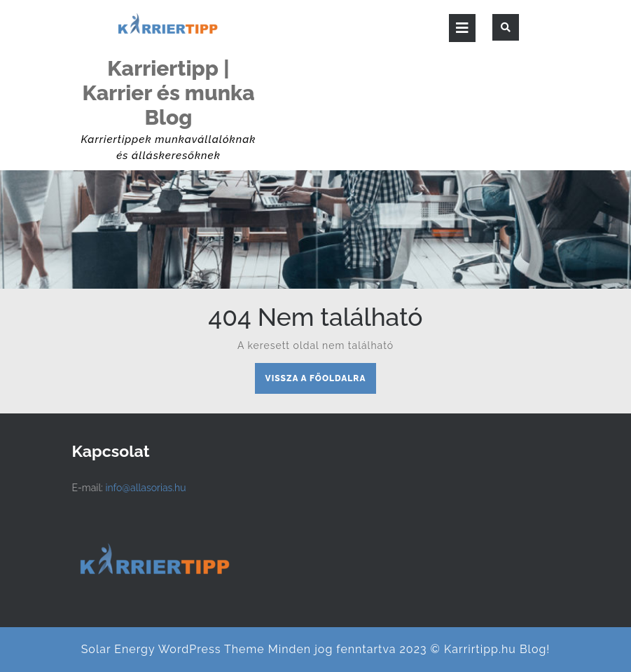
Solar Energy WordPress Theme (173, 649)
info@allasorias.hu (145, 488)
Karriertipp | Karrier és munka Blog (168, 93)
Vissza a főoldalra (321, 382)
